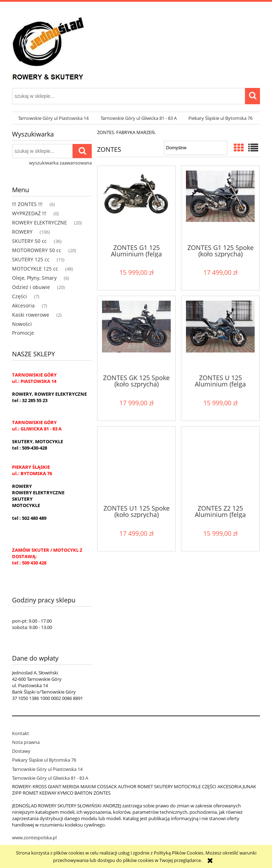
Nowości (22, 324)
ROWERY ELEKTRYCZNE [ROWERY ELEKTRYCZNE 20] (39, 222)
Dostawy (21, 751)
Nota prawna (26, 742)
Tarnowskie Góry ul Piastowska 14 (47, 769)
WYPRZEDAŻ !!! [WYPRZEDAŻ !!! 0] (29, 213)
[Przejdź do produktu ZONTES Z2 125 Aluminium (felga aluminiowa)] (220, 465)
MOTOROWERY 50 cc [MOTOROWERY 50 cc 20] (37, 250)
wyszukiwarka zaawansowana (60, 163)
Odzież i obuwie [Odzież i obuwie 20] (31, 287)
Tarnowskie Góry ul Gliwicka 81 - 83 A (50, 778)
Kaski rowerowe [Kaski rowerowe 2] (31, 315)
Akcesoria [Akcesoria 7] (23, 305)
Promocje (23, 333)
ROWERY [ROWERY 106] (22, 232)
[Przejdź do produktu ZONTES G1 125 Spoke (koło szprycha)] (220, 204)
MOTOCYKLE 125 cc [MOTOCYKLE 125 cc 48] (35, 269)
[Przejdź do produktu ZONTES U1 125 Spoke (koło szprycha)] (136, 465)
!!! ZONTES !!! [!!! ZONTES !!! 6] (27, 204)
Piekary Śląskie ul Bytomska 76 (44, 760)
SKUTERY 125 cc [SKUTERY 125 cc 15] (31, 259)
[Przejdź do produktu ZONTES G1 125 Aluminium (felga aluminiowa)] (136, 204)
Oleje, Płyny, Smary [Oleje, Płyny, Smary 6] (34, 278)
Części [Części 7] (19, 296)
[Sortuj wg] (196, 148)
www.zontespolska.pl (34, 838)
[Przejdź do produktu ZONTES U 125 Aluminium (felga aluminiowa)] (220, 334)
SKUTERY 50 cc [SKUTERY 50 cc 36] (29, 241)
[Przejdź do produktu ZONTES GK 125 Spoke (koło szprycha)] (136, 334)
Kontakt (21, 733)
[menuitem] (53, 118)
